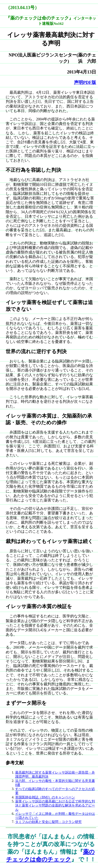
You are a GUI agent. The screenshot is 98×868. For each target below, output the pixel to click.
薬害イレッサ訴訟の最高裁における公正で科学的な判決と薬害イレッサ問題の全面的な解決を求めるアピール (55, 805)
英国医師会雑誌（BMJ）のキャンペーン (45, 797)
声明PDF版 (85, 82)
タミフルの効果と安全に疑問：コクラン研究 (48, 822)
